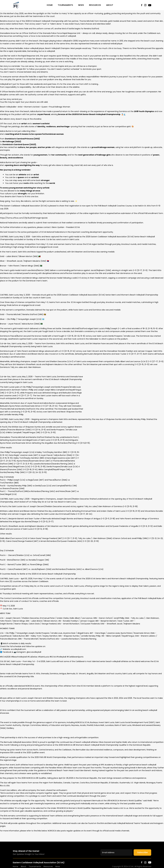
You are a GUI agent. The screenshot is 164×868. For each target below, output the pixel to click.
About (110, 5)
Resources (95, 5)
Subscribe (142, 852)
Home (50, 5)
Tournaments (65, 5)
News (81, 5)
